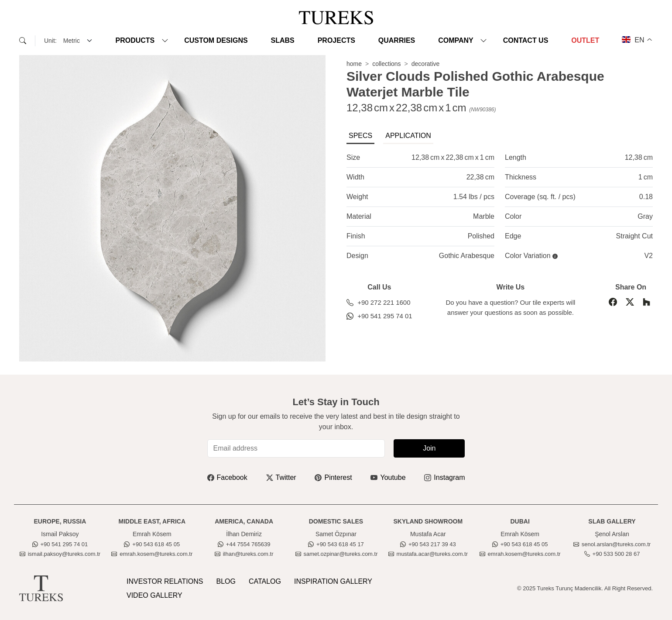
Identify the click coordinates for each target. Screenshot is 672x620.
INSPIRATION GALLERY (333, 581)
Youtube (388, 477)
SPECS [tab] (360, 136)
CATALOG (265, 581)
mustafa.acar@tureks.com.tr (428, 554)
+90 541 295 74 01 (379, 316)
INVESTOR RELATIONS (165, 581)
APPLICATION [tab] (408, 136)
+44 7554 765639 (244, 544)
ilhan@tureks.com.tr (244, 554)
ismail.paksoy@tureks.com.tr (60, 554)
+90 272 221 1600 (379, 302)
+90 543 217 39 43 (428, 544)
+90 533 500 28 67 (612, 554)
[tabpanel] (500, 207)
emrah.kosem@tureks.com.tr (152, 554)
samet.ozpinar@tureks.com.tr (337, 554)
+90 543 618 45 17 (336, 544)
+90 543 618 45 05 (152, 544)
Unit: (50, 41)
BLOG (226, 581)
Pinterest (333, 477)
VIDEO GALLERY (154, 595)
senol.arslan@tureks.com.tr (612, 544)
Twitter (281, 477)
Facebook (227, 477)
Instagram (444, 477)
